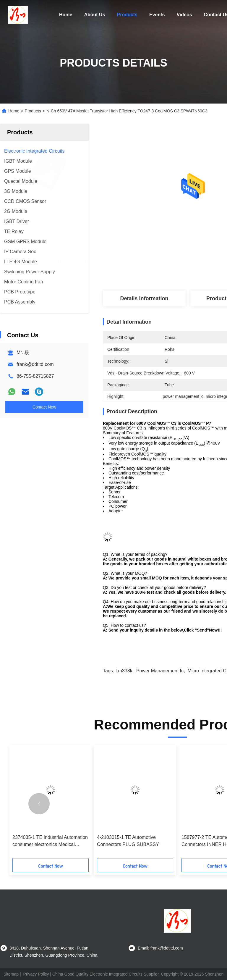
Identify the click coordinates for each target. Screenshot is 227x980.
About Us (94, 15)
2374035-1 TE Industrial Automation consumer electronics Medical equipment (50, 841)
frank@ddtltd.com (35, 364)
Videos (184, 15)
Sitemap (11, 974)
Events (157, 15)
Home (66, 15)
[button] (39, 804)
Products (127, 15)
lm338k (124, 671)
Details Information (144, 298)
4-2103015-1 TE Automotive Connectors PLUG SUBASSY (128, 841)
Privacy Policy (36, 974)
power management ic (160, 671)
